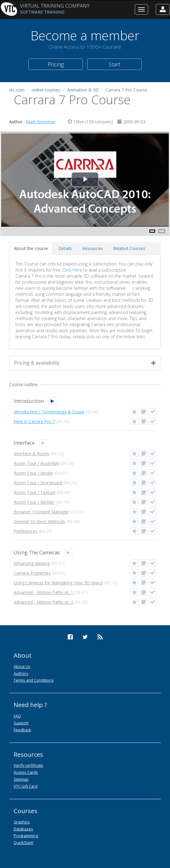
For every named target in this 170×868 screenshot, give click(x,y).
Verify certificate (28, 765)
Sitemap (21, 779)
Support (21, 723)
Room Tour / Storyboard (38, 483)
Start (114, 64)
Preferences (25, 531)
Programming (26, 836)
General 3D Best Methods (39, 521)
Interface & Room (31, 454)
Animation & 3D (83, 90)
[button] (163, 9)
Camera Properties (32, 573)
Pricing (56, 64)
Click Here (72, 270)
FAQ (17, 716)
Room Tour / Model (33, 473)
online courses (46, 90)
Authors (21, 673)
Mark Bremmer (41, 122)
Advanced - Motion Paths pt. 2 (43, 602)
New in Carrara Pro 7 (34, 421)
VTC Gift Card (25, 786)
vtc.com (17, 90)
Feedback (22, 730)
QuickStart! (24, 843)
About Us (22, 666)
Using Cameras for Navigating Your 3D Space (58, 583)
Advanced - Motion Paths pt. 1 (43, 592)
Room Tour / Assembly (36, 463)
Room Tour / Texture (35, 492)
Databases (23, 829)
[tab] (31, 249)
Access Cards (26, 772)
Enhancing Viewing (32, 563)
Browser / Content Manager (41, 512)
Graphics (22, 822)
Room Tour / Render (34, 502)
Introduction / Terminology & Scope (49, 412)
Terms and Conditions (34, 680)
